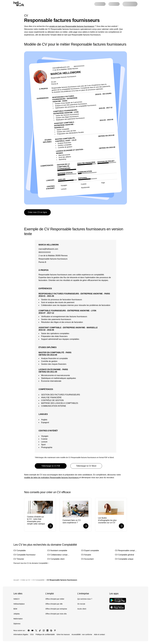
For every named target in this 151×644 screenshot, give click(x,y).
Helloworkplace (19, 604)
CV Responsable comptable (126, 550)
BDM (15, 609)
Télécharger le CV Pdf (51, 466)
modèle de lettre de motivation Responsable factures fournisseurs (52, 478)
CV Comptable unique (124, 559)
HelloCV (16, 599)
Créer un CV (26, 580)
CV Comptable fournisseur (25, 555)
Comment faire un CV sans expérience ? (72, 521)
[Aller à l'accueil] (19, 4)
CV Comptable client (56, 559)
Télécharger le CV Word (86, 466)
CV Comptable (20, 550)
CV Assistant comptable (57, 550)
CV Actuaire (86, 555)
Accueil (16, 580)
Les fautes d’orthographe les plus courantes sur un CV (107, 520)
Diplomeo (17, 624)
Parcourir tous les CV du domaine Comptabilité (31, 563)
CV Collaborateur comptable (59, 555)
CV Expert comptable (90, 550)
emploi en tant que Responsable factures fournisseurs (72, 26)
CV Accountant (87, 559)
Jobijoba (17, 614)
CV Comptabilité (39, 580)
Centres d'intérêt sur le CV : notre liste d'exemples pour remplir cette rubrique (36, 520)
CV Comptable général (124, 555)
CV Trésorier (19, 559)
